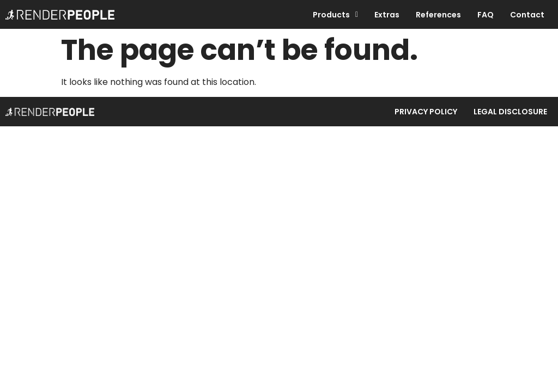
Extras (387, 15)
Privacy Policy (426, 112)
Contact (527, 15)
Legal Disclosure (510, 112)
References (438, 15)
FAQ (486, 15)
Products (335, 15)
